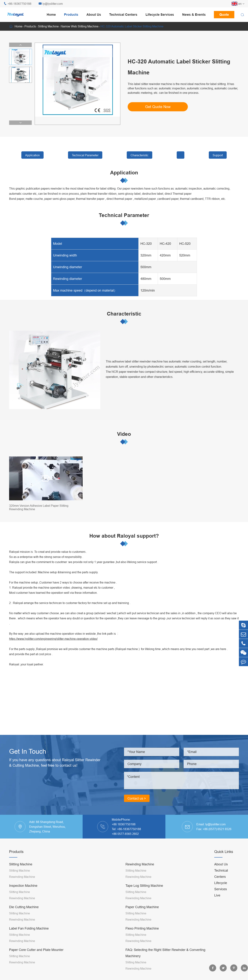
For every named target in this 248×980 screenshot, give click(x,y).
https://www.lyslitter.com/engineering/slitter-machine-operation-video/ (53, 639)
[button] (20, 45)
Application (32, 155)
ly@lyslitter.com (51, 4)
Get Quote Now (158, 107)
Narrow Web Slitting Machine (80, 26)
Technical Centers (123, 15)
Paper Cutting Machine (142, 907)
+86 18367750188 (124, 824)
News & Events (194, 15)
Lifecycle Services (160, 15)
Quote (224, 15)
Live (217, 895)
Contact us (137, 798)
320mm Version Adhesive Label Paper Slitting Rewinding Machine (39, 507)
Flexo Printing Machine (142, 928)
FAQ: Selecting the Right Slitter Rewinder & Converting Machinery (165, 953)
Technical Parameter (85, 155)
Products (71, 15)
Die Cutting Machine (24, 907)
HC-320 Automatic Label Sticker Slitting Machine (132, 26)
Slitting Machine (48, 26)
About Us (94, 15)
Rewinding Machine (22, 877)
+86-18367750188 (18, 4)
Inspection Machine (23, 886)
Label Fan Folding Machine (29, 928)
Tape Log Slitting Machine (144, 886)
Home (51, 15)
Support (218, 155)
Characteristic (139, 155)
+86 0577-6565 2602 (125, 834)
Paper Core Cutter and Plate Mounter (36, 950)
